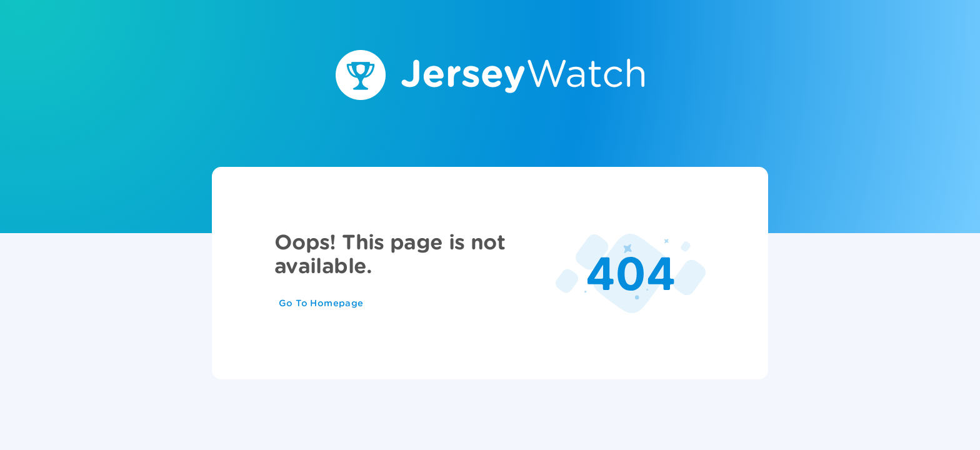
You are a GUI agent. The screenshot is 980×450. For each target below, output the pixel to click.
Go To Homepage (321, 303)
